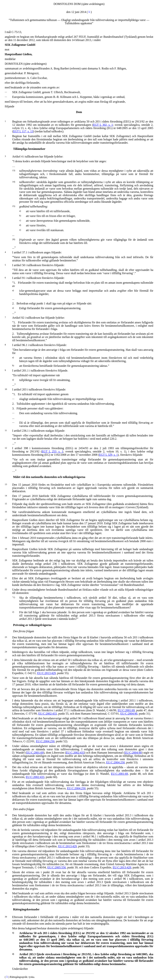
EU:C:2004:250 (45, 741)
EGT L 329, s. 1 (108, 455)
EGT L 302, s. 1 (103, 125)
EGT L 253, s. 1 (52, 451)
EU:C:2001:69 (126, 710)
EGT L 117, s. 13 (23, 131)
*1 (89, 11)
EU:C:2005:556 (56, 867)
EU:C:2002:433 (48, 714)
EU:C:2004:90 (129, 714)
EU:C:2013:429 (46, 673)
